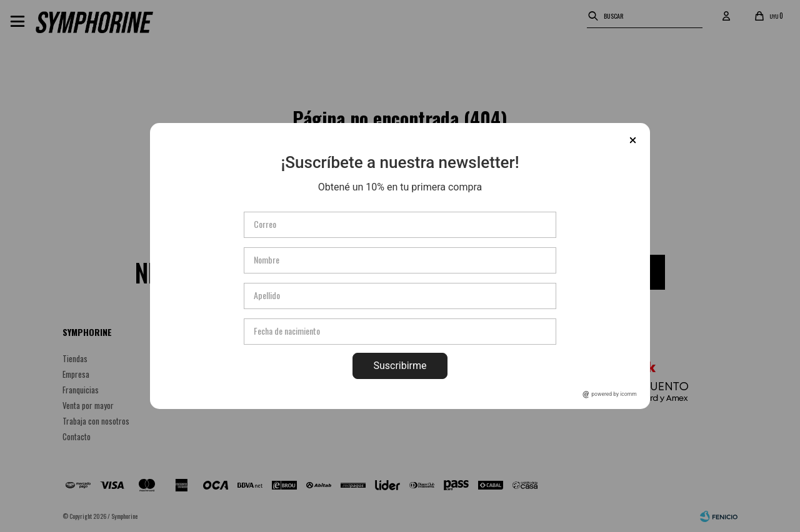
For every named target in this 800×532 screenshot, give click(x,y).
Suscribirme (400, 366)
